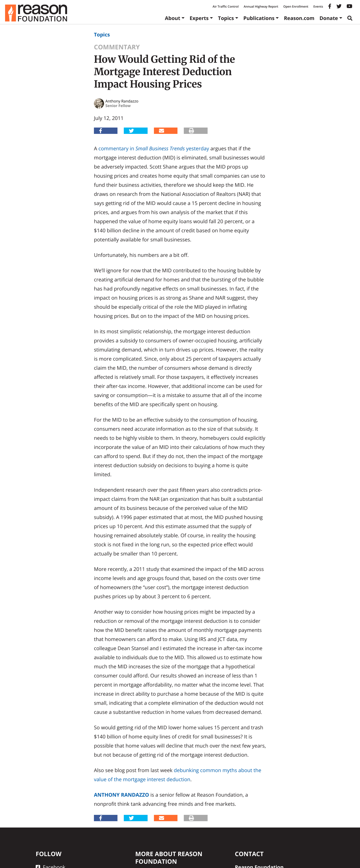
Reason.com (299, 18)
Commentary (117, 47)
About (173, 18)
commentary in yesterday (154, 148)
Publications (259, 18)
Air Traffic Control (226, 6)
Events (318, 6)
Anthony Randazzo (122, 795)
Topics (226, 18)
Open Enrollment (296, 6)
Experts (199, 18)
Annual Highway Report (261, 6)
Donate (329, 18)
